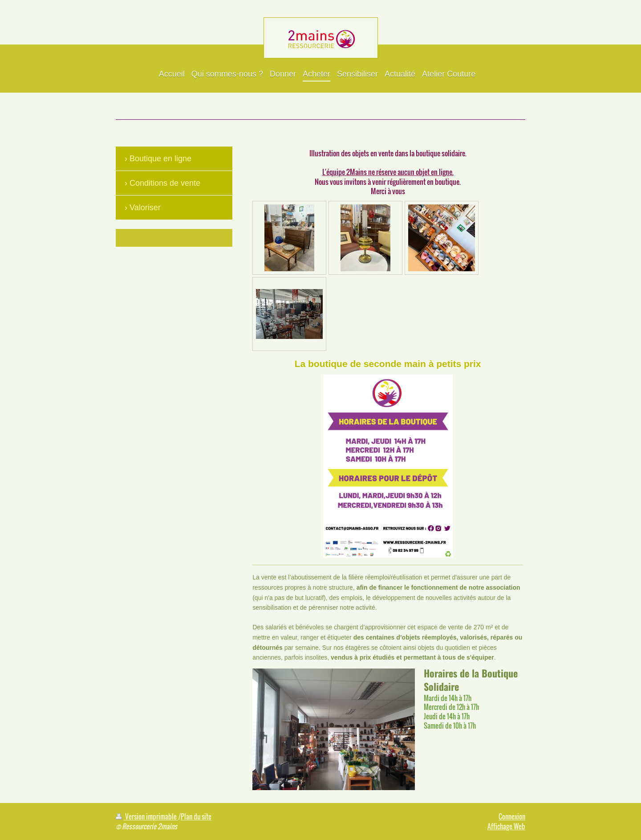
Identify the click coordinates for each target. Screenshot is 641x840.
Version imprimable (147, 816)
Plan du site (196, 816)
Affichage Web (506, 826)
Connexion (512, 816)
